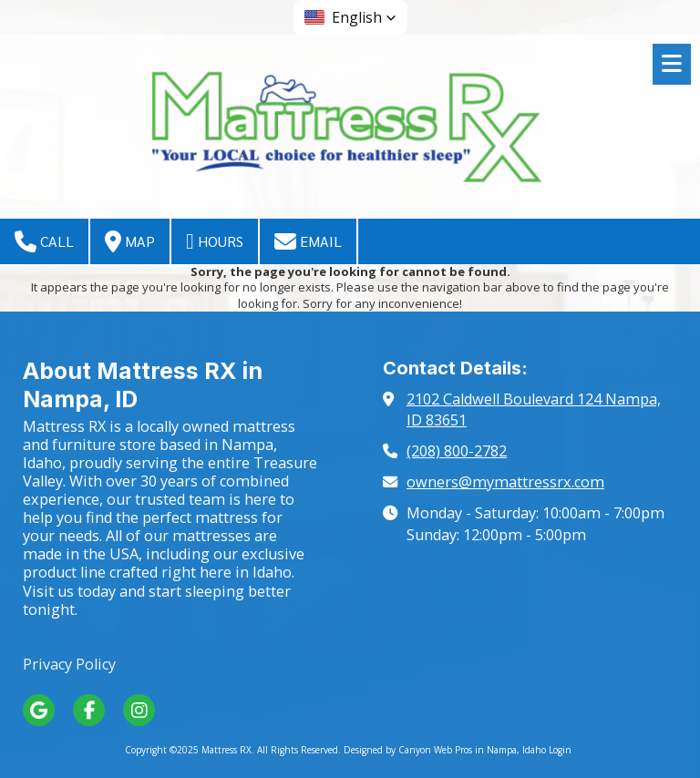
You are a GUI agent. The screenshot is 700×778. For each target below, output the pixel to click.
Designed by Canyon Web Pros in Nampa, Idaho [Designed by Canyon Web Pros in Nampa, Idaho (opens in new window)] (445, 750)
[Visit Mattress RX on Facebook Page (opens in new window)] (89, 710)
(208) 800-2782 (457, 451)
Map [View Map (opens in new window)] (130, 241)
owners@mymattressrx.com (505, 482)
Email (308, 241)
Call (44, 241)
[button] (350, 17)
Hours (215, 241)
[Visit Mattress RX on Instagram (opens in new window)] (139, 710)
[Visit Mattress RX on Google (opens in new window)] (39, 710)
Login (560, 750)
